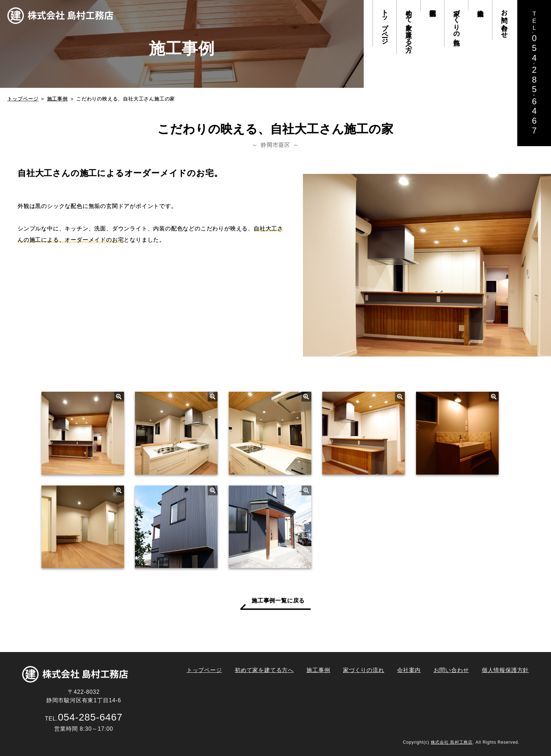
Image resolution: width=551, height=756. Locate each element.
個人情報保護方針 (505, 670)
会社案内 (480, 5)
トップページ (385, 23)
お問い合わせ (504, 20)
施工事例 (432, 5)
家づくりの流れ (456, 23)
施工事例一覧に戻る (278, 601)
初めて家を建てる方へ (409, 27)
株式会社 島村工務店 (452, 742)
